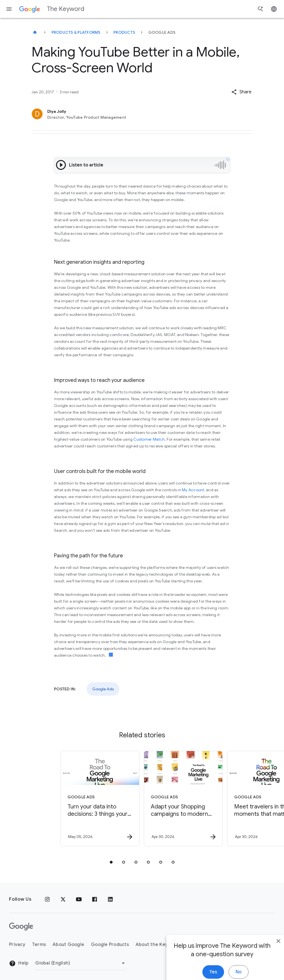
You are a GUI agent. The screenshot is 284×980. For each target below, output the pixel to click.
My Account (193, 490)
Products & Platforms (76, 32)
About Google (68, 945)
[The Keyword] (35, 32)
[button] (241, 92)
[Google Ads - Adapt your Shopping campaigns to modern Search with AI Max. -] (183, 799)
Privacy (17, 945)
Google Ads (103, 689)
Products (124, 32)
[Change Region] (81, 963)
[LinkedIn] (110, 899)
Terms (39, 945)
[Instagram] (47, 899)
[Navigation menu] (9, 9)
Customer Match (149, 439)
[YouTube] (79, 899)
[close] (267, 974)
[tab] (111, 862)
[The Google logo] (21, 927)
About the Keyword (157, 945)
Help (19, 963)
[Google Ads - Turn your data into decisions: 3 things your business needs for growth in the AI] (100, 799)
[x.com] (63, 899)
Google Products (110, 945)
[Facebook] (95, 899)
